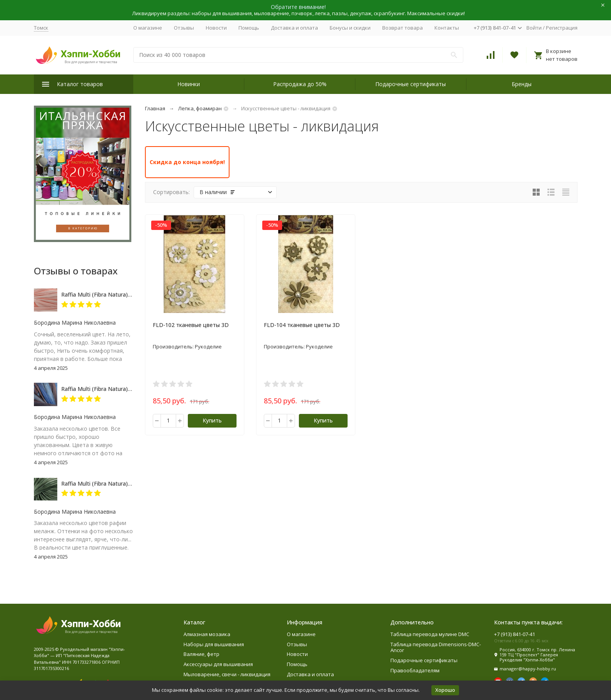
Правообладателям (415, 670)
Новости (216, 28)
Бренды (522, 84)
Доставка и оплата (294, 28)
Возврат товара (403, 28)
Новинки (189, 84)
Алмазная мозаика (207, 634)
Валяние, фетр (201, 654)
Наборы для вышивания (214, 644)
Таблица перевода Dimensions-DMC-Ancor (436, 647)
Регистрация (562, 28)
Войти (534, 28)
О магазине (148, 28)
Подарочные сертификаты (411, 84)
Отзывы (184, 28)
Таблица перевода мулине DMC (430, 634)
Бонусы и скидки (350, 28)
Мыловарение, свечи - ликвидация (227, 674)
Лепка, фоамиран (200, 108)
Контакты (447, 28)
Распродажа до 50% (300, 84)
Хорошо (445, 690)
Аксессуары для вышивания (218, 664)
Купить (212, 420)
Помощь (249, 28)
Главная (155, 108)
